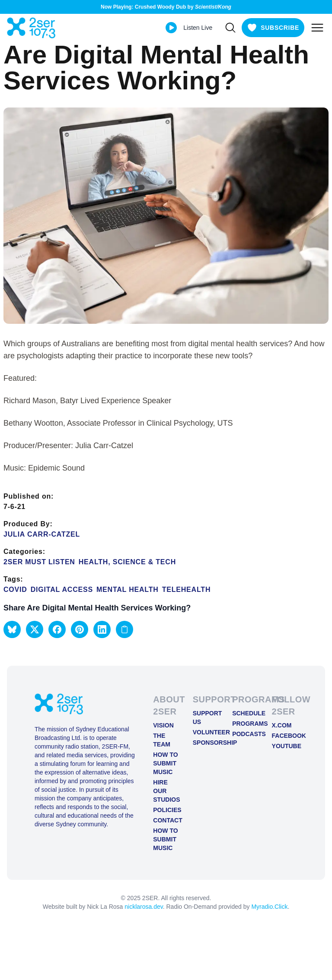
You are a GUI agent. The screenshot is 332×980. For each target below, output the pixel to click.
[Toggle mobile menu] (317, 28)
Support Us (206, 718)
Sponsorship (206, 743)
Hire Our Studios (166, 791)
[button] (12, 629)
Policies (166, 810)
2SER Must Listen (39, 562)
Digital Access (62, 590)
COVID (15, 590)
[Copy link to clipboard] (124, 629)
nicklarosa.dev (144, 907)
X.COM (282, 725)
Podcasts (245, 734)
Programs (245, 724)
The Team (162, 740)
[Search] (230, 28)
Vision (163, 725)
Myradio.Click (269, 907)
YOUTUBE (285, 746)
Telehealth (187, 590)
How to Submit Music (165, 763)
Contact (166, 820)
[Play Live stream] (171, 28)
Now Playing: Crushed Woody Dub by (166, 7)
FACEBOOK (285, 736)
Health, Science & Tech (127, 562)
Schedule (245, 713)
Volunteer (206, 732)
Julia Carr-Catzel (42, 534)
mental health (128, 590)
